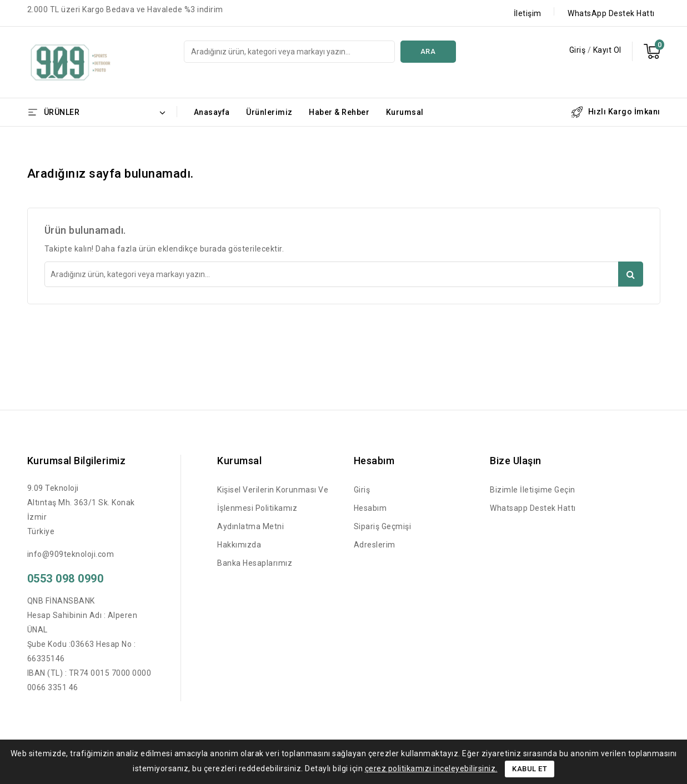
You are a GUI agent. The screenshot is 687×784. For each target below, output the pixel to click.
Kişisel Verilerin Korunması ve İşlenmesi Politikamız (273, 499)
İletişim (528, 13)
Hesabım (370, 508)
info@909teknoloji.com (71, 554)
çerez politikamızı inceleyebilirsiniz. (431, 768)
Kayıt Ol (607, 50)
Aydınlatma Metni (250, 526)
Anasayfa (212, 112)
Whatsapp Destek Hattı (533, 508)
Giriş (578, 50)
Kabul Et (530, 769)
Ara (428, 51)
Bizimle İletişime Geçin (533, 490)
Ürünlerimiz (269, 112)
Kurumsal (405, 112)
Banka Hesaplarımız (255, 563)
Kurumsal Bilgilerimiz (77, 461)
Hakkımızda (239, 545)
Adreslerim (375, 545)
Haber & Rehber (339, 112)
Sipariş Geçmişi (383, 526)
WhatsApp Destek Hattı (611, 13)
